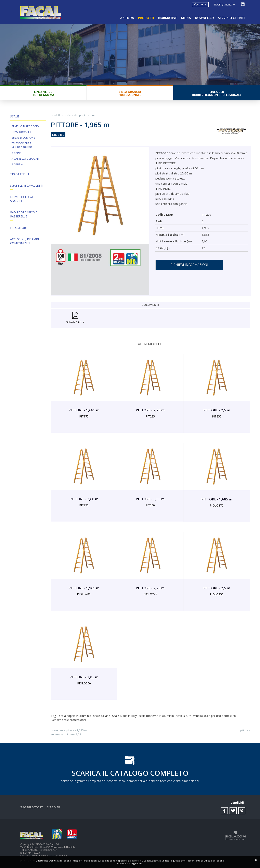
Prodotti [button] (146, 18)
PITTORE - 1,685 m (77, 730)
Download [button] (204, 18)
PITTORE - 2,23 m (75, 734)
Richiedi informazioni (189, 265)
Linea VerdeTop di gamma (43, 93)
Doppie (16, 153)
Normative (168, 18)
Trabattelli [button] (19, 174)
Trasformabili (21, 132)
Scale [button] (15, 116)
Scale (67, 115)
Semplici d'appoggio (25, 126)
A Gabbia (17, 164)
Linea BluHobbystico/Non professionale (217, 93)
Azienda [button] (127, 18)
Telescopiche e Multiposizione (22, 145)
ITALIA (225, 4)
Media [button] (186, 18)
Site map (53, 807)
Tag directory (32, 807)
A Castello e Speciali (25, 159)
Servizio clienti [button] (231, 18)
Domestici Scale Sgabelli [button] (23, 199)
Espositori (18, 228)
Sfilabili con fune (23, 138)
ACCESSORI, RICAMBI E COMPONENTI (26, 241)
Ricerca (202, 4)
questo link (136, 861)
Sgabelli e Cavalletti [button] (27, 186)
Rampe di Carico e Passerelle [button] (24, 214)
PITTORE (91, 115)
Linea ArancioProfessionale (130, 93)
